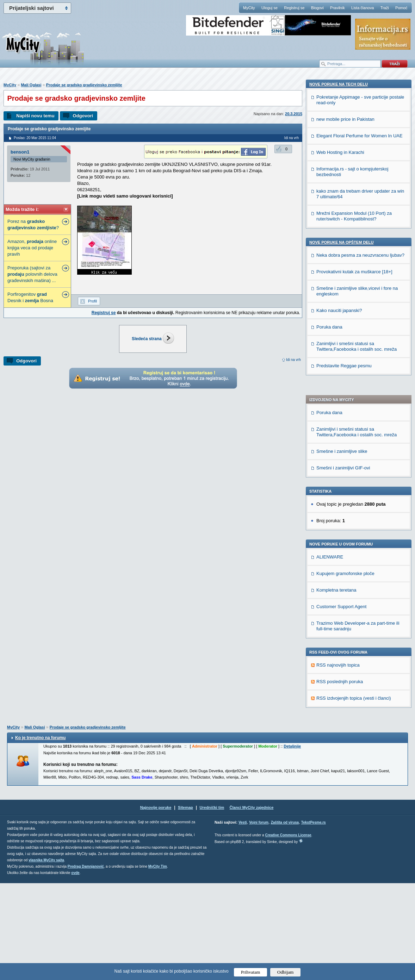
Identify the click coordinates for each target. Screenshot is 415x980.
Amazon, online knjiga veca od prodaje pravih (32, 248)
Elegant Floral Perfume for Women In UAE (360, 565)
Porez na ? (33, 224)
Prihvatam (251, 972)
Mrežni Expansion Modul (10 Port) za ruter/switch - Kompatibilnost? (354, 645)
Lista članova (363, 8)
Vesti (243, 919)
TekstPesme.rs (314, 919)
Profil (92, 301)
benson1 (20, 152)
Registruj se (294, 8)
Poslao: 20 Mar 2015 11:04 (35, 138)
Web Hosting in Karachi (340, 582)
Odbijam (286, 972)
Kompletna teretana (336, 382)
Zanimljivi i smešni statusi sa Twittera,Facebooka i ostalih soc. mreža (357, 224)
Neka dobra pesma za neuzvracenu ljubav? (360, 684)
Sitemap (185, 904)
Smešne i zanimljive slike (342, 243)
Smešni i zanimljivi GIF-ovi (343, 260)
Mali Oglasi (31, 85)
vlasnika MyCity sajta (46, 957)
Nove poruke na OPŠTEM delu (341, 672)
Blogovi (317, 8)
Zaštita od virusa (285, 919)
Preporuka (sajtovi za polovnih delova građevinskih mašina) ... (32, 274)
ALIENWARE (330, 349)
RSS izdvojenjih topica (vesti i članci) (354, 490)
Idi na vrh (293, 360)
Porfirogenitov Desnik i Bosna (30, 297)
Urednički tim (212, 904)
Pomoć (401, 8)
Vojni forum (259, 919)
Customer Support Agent (341, 398)
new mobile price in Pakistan (345, 548)
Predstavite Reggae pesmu (344, 795)
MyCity (249, 8)
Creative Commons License (288, 932)
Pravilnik (337, 8)
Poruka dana (329, 204)
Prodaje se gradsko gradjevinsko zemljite (84, 85)
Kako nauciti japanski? (339, 740)
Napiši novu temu (35, 116)
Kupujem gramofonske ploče (345, 365)
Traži (385, 8)
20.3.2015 (294, 114)
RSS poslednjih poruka (340, 473)
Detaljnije (292, 843)
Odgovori (83, 116)
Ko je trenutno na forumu (40, 835)
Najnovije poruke (156, 904)
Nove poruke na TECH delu (339, 513)
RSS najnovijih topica (338, 457)
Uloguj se (270, 8)
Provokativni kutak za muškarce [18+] (354, 701)
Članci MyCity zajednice (252, 904)
